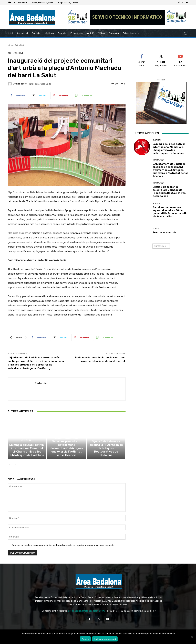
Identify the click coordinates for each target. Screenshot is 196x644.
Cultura (26, 446)
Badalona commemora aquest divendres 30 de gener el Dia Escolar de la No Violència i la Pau (170, 212)
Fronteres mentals (165, 233)
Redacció (21, 84)
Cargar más (161, 246)
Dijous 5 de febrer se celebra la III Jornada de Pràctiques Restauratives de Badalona (106, 455)
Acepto (85, 639)
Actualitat (19, 45)
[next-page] (15, 469)
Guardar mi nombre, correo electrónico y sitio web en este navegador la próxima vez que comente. (63, 549)
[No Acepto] (192, 637)
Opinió (156, 229)
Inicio (10, 45)
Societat (157, 204)
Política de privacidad (105, 639)
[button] (185, 33)
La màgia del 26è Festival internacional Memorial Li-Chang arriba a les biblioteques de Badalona (27, 455)
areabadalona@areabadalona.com (86, 615)
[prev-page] (10, 469)
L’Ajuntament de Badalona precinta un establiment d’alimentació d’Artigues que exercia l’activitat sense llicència (66, 453)
